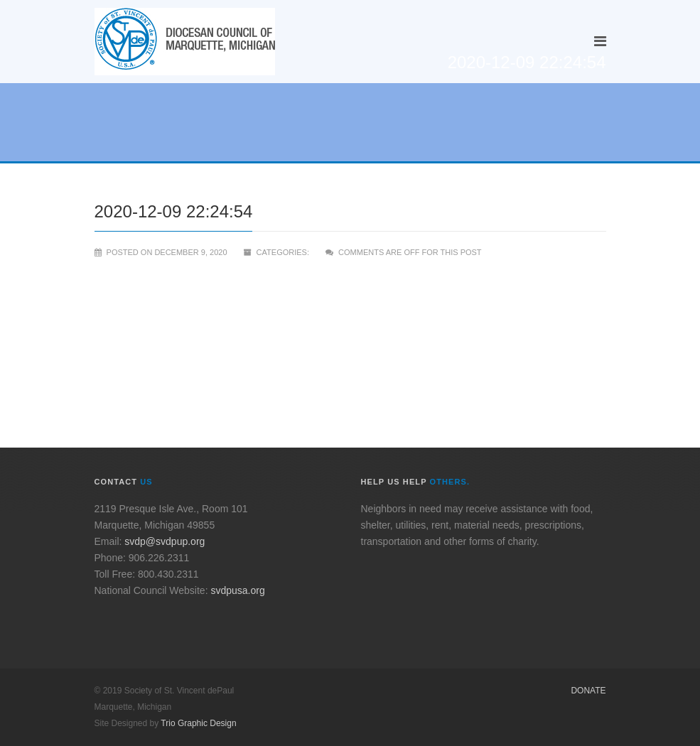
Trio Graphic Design (198, 723)
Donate (588, 691)
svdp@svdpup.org (165, 541)
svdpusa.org (237, 590)
